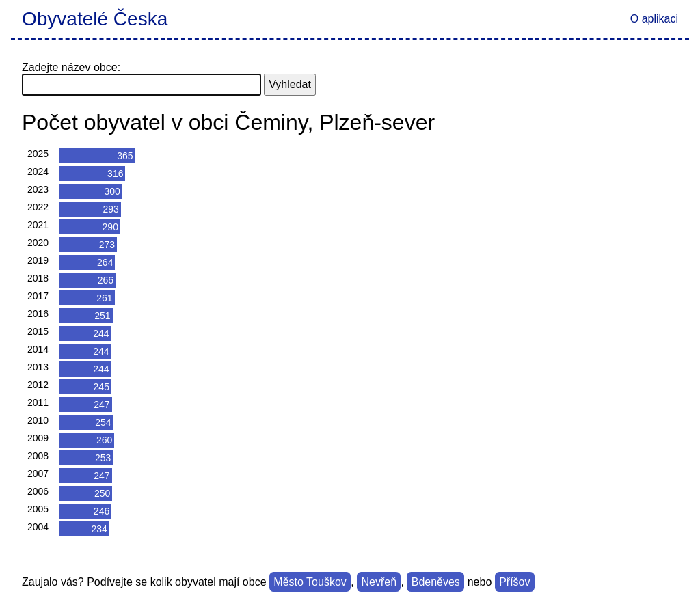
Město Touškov (310, 582)
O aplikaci (654, 19)
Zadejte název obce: (71, 67)
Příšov (514, 582)
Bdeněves (436, 582)
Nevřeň (379, 582)
